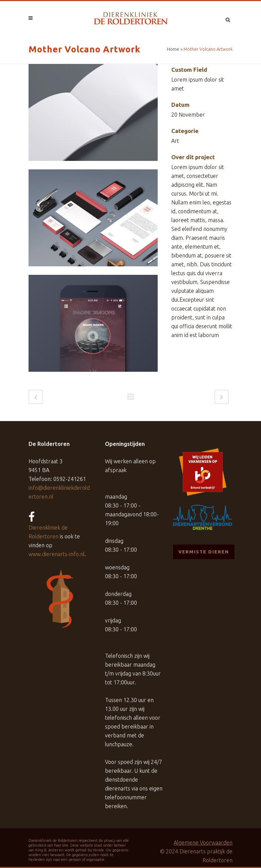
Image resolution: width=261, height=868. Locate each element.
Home (173, 49)
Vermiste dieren (204, 552)
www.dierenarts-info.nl (57, 554)
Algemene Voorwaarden (203, 842)
